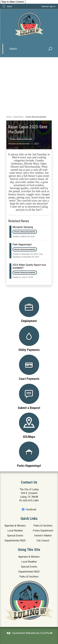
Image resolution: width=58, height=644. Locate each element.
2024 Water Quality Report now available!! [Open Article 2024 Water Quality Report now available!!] (29, 266)
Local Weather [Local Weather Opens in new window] (15, 531)
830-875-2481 (31, 501)
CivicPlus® (46, 633)
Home (9, 117)
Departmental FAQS (15, 541)
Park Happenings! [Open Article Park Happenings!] (22, 244)
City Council (43, 541)
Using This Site (29, 550)
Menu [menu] (10, 6)
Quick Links (29, 519)
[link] (48, 6)
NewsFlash (19, 117)
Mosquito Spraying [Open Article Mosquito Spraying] (23, 227)
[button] (50, 49)
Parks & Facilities (43, 526)
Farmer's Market (43, 536)
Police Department (43, 531)
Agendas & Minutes (15, 526)
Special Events (15, 536)
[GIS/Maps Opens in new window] (29, 425)
